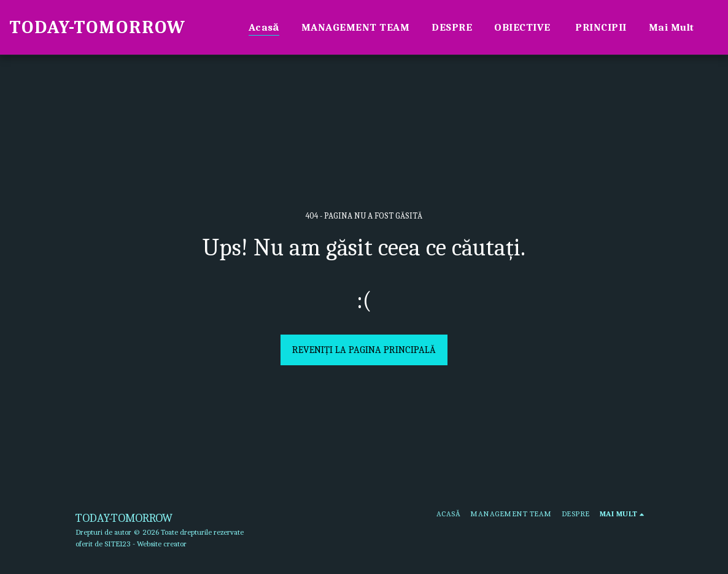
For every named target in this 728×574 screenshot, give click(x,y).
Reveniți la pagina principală (364, 350)
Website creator (162, 544)
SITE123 (118, 544)
